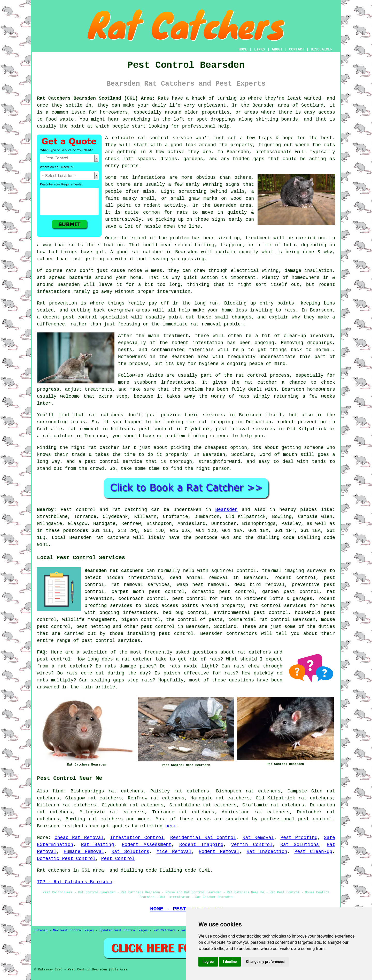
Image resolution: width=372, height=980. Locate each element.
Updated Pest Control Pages (124, 931)
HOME (243, 49)
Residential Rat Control (203, 838)
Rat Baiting (98, 845)
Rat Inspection (267, 852)
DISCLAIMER (322, 49)
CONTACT (297, 49)
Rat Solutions (300, 845)
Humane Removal (84, 852)
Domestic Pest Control (66, 859)
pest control (158, 627)
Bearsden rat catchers (114, 571)
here (171, 826)
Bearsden (226, 510)
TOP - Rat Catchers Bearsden (75, 882)
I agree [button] (208, 962)
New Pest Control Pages (73, 931)
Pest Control (118, 859)
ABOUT (277, 49)
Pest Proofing (299, 838)
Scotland (225, 627)
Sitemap (41, 931)
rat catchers (106, 819)
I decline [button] (230, 962)
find (58, 791)
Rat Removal (258, 838)
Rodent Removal (219, 852)
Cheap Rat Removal (79, 838)
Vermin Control (252, 845)
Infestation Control (137, 838)
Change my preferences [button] (265, 962)
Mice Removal (174, 852)
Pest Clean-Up (313, 852)
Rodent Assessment (147, 845)
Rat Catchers (165, 931)
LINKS (259, 49)
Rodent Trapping (201, 845)
